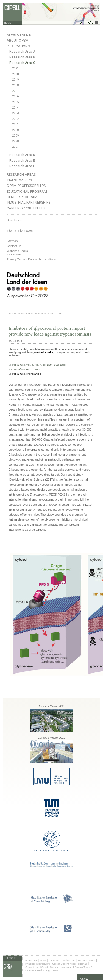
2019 (15, 80)
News (43, 961)
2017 (15, 91)
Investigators (19, 180)
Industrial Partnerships (28, 202)
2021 (15, 68)
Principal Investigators (37, 964)
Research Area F (22, 166)
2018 (15, 85)
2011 (15, 124)
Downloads (14, 220)
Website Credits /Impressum (18, 253)
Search (56, 970)
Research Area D (22, 155)
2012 (15, 119)
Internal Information (20, 231)
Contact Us (31, 967)
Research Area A (22, 52)
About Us (54, 961)
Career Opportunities (26, 208)
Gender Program (22, 197)
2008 (15, 141)
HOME (8, 23)
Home (12, 313)
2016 (15, 96)
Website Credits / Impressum (56, 967)
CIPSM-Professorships (26, 186)
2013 (15, 113)
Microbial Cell (17, 374)
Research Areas (21, 174)
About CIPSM (18, 40)
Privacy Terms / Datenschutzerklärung (32, 259)
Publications (18, 46)
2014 (15, 108)
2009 (15, 136)
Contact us (14, 246)
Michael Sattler (44, 352)
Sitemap (12, 241)
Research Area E (22, 161)
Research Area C (22, 63)
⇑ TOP (11, 958)
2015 (15, 102)
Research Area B (22, 57)
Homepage (31, 961)
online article (34, 374)
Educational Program (27, 191)
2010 (15, 130)
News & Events (20, 35)
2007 (15, 147)
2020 (15, 74)
